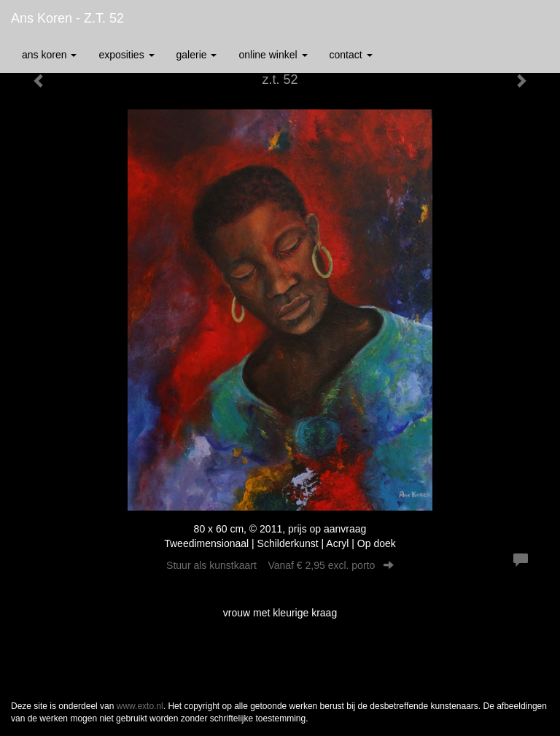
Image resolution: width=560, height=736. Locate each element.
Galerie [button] (197, 55)
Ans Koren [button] (49, 55)
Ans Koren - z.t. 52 (67, 18)
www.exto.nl (140, 706)
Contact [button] (351, 55)
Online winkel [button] (273, 55)
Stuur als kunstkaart (280, 565)
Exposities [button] (126, 55)
